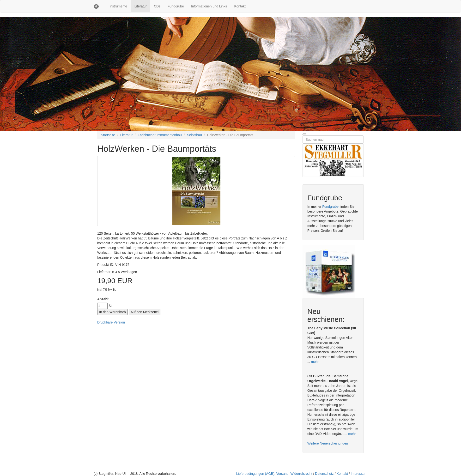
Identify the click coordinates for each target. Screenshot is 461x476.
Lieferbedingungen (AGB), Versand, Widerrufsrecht (274, 474)
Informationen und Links (209, 6)
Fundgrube (176, 6)
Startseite (108, 135)
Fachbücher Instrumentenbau (160, 135)
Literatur (141, 6)
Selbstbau (194, 135)
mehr (315, 362)
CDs (157, 6)
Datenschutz (324, 474)
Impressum (359, 474)
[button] (96, 6)
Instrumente (118, 6)
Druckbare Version (111, 322)
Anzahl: (103, 299)
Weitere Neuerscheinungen (328, 443)
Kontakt (240, 6)
